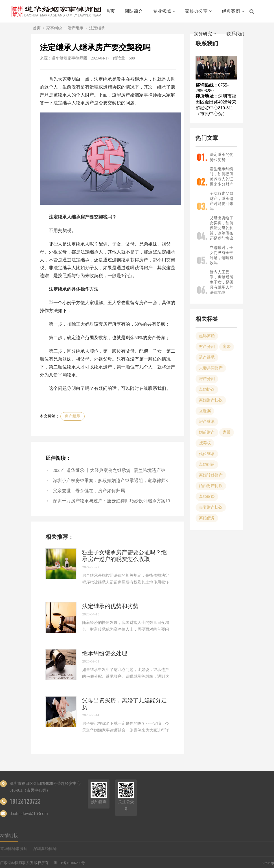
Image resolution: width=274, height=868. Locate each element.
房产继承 (73, 416)
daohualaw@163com (29, 813)
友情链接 (9, 835)
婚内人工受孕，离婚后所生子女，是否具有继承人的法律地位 (222, 282)
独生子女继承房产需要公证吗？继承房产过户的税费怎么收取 (124, 556)
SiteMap (268, 863)
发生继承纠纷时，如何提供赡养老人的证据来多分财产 (222, 177)
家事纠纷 (54, 28)
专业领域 (164, 11)
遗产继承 (76, 28)
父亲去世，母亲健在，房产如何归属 (89, 491)
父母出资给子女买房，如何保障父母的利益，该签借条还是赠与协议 (222, 228)
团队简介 (134, 11)
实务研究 (205, 34)
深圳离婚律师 (45, 849)
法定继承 (97, 28)
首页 (110, 11)
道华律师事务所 (14, 849)
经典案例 (233, 11)
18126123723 (25, 801)
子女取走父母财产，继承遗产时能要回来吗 (222, 201)
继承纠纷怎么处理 (105, 653)
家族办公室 (199, 11)
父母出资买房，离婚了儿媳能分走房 (124, 704)
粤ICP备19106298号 (69, 863)
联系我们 (235, 34)
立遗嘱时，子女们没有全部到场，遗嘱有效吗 (222, 255)
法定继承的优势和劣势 (110, 606)
